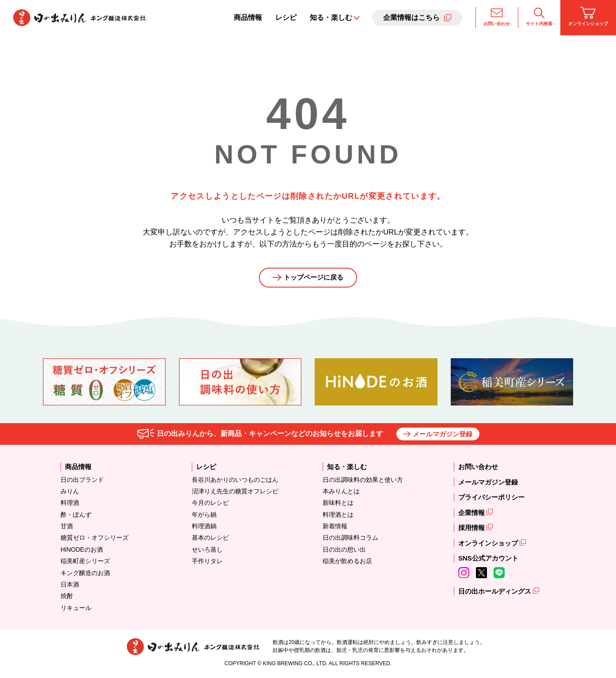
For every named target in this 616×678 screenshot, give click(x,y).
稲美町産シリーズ (85, 563)
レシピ (286, 17)
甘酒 (67, 528)
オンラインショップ (588, 16)
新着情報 (335, 528)
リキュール (76, 609)
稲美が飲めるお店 (347, 563)
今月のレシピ (210, 504)
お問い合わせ (497, 16)
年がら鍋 (204, 516)
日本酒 (70, 586)
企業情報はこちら (411, 17)
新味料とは (338, 504)
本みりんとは (341, 492)
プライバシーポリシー (491, 499)
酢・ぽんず (76, 516)
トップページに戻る (314, 278)
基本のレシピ (210, 539)
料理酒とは (338, 516)
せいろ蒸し (207, 551)
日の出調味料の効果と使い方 (363, 481)
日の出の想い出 (344, 551)
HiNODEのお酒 (82, 551)
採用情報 (472, 529)
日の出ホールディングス (496, 593)
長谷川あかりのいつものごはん (235, 481)
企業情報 (472, 514)
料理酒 (70, 504)
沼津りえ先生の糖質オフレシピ (235, 492)
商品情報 (248, 17)
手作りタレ (207, 563)
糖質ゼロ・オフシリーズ (95, 539)
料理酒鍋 (204, 528)
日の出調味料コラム (350, 539)
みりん (70, 492)
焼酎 (67, 598)
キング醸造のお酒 (85, 574)
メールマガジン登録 (443, 435)
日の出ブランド (82, 481)
